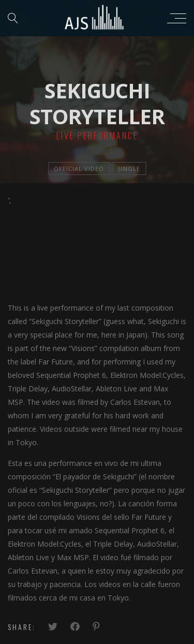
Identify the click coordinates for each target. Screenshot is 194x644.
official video (79, 169)
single (129, 169)
